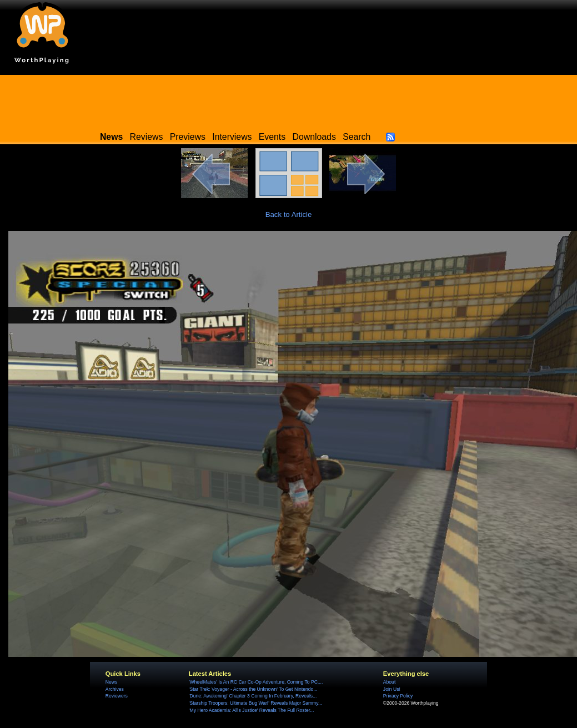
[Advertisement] (289, 100)
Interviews (232, 137)
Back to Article (289, 214)
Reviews (147, 137)
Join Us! (392, 689)
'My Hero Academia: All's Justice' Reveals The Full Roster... (252, 710)
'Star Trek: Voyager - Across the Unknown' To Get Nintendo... (253, 689)
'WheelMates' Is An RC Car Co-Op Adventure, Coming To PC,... (256, 682)
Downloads (314, 137)
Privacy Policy (398, 696)
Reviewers (117, 696)
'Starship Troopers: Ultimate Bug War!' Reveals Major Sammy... (255, 703)
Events (272, 137)
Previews (188, 137)
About (389, 682)
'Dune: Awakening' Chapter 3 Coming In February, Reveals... (253, 696)
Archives (115, 689)
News (111, 682)
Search (357, 137)
